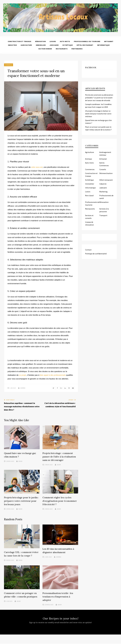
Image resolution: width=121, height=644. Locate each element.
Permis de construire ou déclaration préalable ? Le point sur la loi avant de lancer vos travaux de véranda (99, 98)
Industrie (12, 45)
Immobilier (41, 45)
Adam (20, 462)
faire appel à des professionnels (53, 375)
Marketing (103, 192)
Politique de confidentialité (96, 254)
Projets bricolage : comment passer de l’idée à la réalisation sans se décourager (59, 457)
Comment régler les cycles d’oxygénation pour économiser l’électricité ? (60, 501)
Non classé (89, 195)
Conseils (9, 65)
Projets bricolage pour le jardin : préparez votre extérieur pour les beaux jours (21, 501)
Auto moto (65, 41)
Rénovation (40, 41)
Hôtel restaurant (85, 45)
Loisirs (53, 41)
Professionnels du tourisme (87, 41)
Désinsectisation (106, 173)
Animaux (89, 159)
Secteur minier (45, 49)
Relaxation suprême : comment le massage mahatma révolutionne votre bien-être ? (22, 407)
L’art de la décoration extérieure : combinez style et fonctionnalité (60, 405)
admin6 (23, 388)
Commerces (90, 169)
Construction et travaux (20, 41)
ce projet (23, 375)
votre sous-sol (37, 167)
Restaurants (62, 49)
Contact (88, 250)
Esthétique (68, 45)
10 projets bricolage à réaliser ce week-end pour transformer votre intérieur (98, 114)
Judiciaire (54, 45)
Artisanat (109, 41)
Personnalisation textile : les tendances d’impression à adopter (58, 597)
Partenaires (77, 49)
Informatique (103, 45)
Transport (103, 215)
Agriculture (26, 45)
